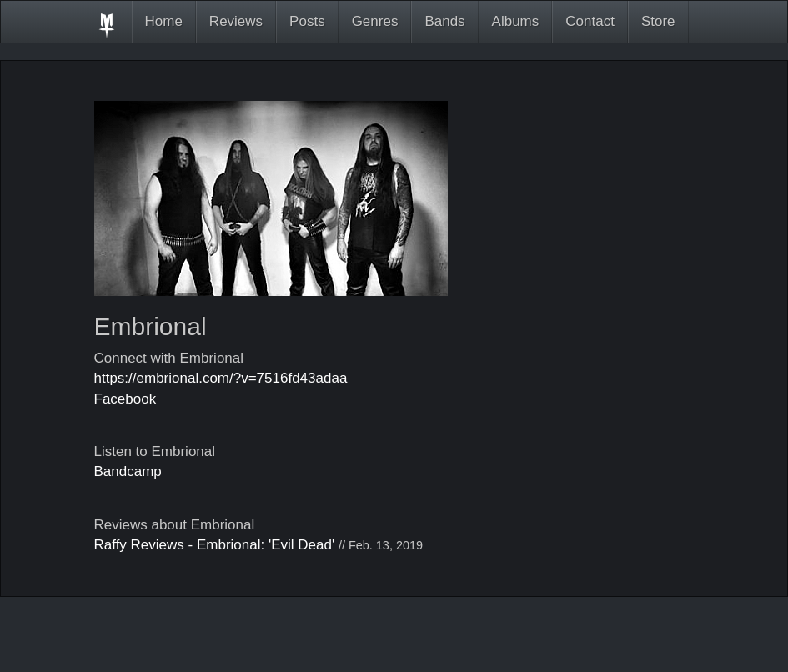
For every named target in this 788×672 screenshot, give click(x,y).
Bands (444, 21)
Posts (307, 21)
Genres (375, 21)
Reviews (236, 21)
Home (164, 21)
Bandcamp (128, 471)
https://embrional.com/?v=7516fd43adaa (221, 378)
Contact (590, 21)
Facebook (125, 399)
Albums (516, 21)
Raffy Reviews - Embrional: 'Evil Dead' (215, 545)
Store (658, 21)
